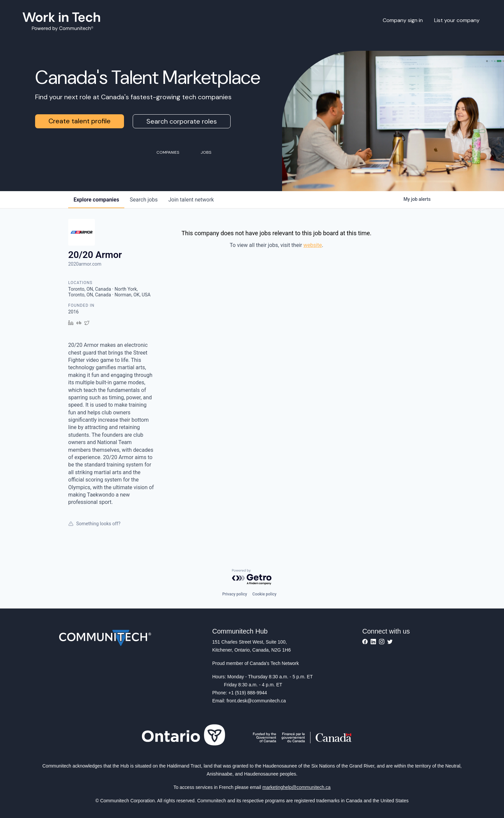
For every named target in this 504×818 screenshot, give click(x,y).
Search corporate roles (182, 121)
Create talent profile (80, 121)
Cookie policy (264, 594)
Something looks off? (94, 524)
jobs (144, 200)
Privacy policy (235, 594)
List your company (457, 20)
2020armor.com (85, 264)
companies (96, 200)
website (313, 245)
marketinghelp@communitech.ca (296, 787)
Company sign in (403, 20)
